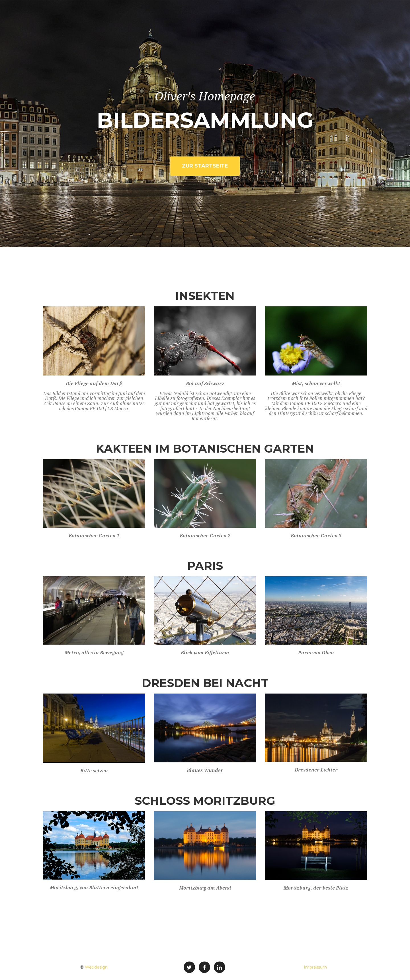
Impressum (315, 967)
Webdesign (96, 967)
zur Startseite (205, 166)
